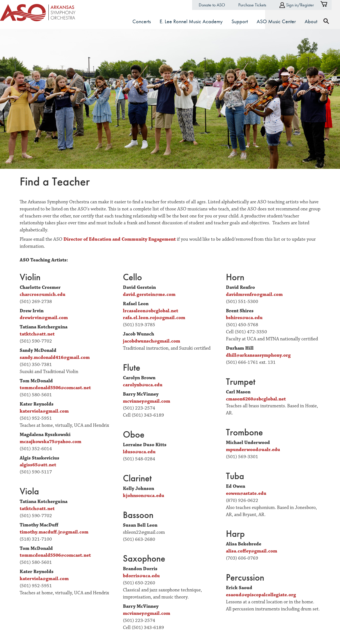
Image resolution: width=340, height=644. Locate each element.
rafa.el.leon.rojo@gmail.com (154, 317)
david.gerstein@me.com (149, 294)
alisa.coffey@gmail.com (252, 551)
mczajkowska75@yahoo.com (51, 441)
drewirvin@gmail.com (44, 317)
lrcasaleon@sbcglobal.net (151, 310)
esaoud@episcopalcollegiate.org (261, 595)
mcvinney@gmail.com (147, 401)
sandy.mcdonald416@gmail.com (55, 357)
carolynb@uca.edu (143, 385)
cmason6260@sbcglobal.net (256, 399)
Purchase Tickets (256, 5)
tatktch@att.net (37, 334)
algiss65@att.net (38, 465)
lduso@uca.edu (139, 452)
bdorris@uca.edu (141, 576)
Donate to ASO (216, 5)
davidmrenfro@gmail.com (254, 294)
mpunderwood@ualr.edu (253, 449)
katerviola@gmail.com (44, 411)
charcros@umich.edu (43, 294)
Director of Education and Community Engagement (120, 239)
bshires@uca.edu (244, 317)
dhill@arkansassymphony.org (258, 355)
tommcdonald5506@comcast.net (55, 388)
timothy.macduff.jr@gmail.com (54, 532)
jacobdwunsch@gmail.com (152, 341)
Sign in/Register (301, 5)
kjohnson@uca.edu (144, 495)
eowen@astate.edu (246, 493)
